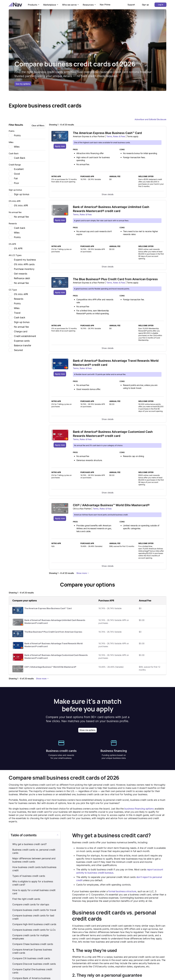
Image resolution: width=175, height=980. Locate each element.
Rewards (16, 299)
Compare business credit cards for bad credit (33, 917)
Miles (14, 147)
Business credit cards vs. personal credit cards (34, 851)
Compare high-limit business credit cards (34, 924)
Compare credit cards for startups (31, 905)
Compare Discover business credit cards (34, 964)
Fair (13, 178)
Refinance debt (19, 278)
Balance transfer (20, 345)
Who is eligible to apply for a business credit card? (33, 883)
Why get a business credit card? (29, 844)
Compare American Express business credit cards (32, 951)
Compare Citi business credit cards (31, 958)
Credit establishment (22, 336)
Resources (90, 5)
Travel (15, 313)
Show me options (87, 730)
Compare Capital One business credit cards (32, 971)
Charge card (18, 331)
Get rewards (18, 274)
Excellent (16, 169)
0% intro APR (18, 205)
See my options (23, 84)
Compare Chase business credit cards (33, 944)
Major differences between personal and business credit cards (34, 860)
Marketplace (51, 5)
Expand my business (22, 260)
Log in (161, 5)
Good (14, 174)
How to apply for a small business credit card (34, 892)
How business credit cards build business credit (34, 869)
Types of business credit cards (29, 876)
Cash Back (17, 158)
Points (15, 135)
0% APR (16, 248)
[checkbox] (10, 135)
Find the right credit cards (26, 899)
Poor (14, 183)
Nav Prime (105, 5)
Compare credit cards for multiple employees (30, 937)
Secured (16, 350)
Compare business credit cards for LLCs (34, 930)
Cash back (17, 228)
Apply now (60, 146)
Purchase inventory (22, 269)
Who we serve (71, 5)
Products (34, 5)
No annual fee (19, 217)
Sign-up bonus (19, 322)
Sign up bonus (19, 194)
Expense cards (19, 341)
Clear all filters (38, 125)
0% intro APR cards (22, 264)
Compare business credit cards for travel (34, 910)
